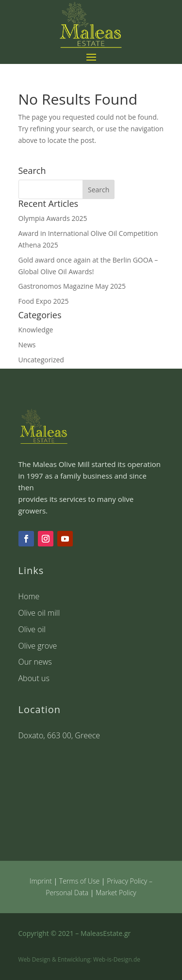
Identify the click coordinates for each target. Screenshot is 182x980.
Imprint (41, 881)
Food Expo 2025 (44, 301)
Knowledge (36, 330)
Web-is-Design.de (117, 959)
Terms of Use (79, 881)
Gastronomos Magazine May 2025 (72, 286)
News (27, 345)
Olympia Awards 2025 (53, 218)
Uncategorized (41, 360)
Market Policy (116, 893)
